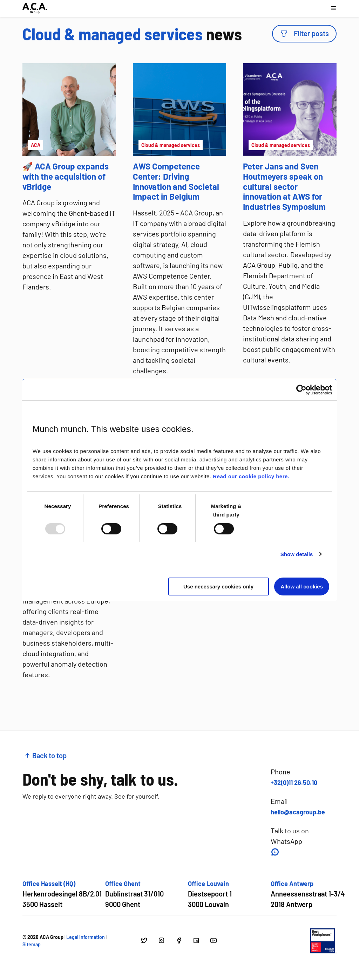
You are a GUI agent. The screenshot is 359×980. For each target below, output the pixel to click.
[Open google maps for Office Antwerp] (308, 894)
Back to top (45, 755)
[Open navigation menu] (333, 8)
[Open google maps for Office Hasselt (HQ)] (62, 894)
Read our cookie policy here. (251, 476)
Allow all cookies (302, 586)
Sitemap (32, 944)
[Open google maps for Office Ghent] (134, 894)
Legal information (86, 937)
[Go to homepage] (35, 8)
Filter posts (304, 33)
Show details (297, 554)
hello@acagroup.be (298, 812)
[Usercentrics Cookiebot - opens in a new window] (301, 390)
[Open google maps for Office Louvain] (210, 894)
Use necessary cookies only (218, 586)
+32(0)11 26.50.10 (294, 782)
